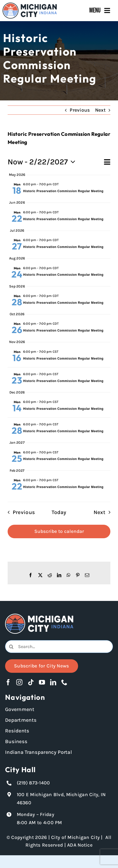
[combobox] (59, 647)
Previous (80, 110)
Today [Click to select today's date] (59, 512)
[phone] (64, 682)
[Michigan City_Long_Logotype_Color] (30, 5)
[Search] (11, 647)
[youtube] (42, 682)
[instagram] (19, 682)
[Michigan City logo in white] (39, 616)
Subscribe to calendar (59, 531)
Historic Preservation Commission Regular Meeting (63, 191)
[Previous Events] (20, 512)
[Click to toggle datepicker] (43, 162)
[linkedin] (53, 682)
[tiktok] (31, 682)
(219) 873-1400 (33, 783)
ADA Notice (80, 845)
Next (100, 110)
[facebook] (8, 682)
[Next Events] (104, 512)
